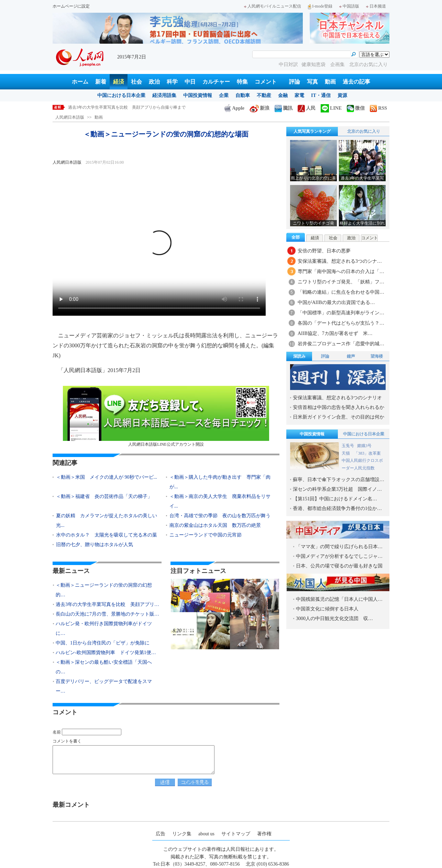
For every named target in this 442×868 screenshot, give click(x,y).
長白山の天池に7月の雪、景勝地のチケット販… (107, 614)
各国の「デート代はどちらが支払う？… (341, 323)
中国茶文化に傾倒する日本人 (327, 609)
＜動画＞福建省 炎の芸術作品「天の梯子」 (104, 496)
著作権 (264, 834)
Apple (234, 108)
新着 (101, 82)
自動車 (243, 95)
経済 (119, 82)
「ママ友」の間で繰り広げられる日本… (339, 547)
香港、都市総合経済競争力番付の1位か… (337, 508)
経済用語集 (164, 95)
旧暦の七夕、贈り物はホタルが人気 (95, 545)
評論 (295, 82)
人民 (307, 108)
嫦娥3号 (364, 446)
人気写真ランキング (312, 131)
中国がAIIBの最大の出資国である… (336, 302)
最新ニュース (71, 571)
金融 (283, 95)
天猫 (346, 453)
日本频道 (376, 6)
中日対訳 (288, 64)
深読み (299, 356)
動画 (330, 82)
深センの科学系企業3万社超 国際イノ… (337, 489)
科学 (172, 82)
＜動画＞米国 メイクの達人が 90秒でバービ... (107, 477)
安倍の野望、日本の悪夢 (324, 251)
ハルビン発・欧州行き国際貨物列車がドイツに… (104, 628)
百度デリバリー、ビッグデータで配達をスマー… (104, 686)
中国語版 (349, 6)
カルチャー (216, 82)
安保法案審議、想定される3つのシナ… (340, 261)
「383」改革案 (367, 453)
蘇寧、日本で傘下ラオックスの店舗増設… (339, 480)
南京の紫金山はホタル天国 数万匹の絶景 (215, 525)
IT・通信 (321, 95)
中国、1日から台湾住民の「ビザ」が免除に (103, 643)
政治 (154, 82)
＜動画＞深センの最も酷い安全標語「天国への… (104, 667)
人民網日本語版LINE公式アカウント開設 (166, 416)
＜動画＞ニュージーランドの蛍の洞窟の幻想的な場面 (118, 107)
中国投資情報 (198, 95)
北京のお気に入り (368, 64)
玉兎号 (348, 446)
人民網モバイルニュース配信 (273, 6)
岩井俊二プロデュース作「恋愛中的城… (341, 344)
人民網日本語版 (70, 117)
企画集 (338, 64)
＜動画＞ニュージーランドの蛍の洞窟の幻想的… (104, 590)
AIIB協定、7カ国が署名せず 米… (335, 333)
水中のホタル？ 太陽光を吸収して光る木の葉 (107, 535)
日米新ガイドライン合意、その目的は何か (339, 417)
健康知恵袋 (314, 64)
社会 (136, 82)
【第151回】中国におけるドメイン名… (335, 499)
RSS (378, 108)
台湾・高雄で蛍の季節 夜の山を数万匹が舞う (220, 516)
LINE (331, 108)
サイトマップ (236, 834)
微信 (356, 108)
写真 (312, 82)
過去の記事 (356, 82)
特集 (242, 82)
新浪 (259, 108)
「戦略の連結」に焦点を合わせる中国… (341, 292)
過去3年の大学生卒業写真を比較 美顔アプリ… (107, 604)
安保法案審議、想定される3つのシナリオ (337, 398)
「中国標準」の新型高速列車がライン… (341, 313)
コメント (266, 82)
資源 (342, 95)
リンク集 (182, 834)
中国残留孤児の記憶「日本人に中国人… (339, 599)
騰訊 (284, 108)
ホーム (80, 82)
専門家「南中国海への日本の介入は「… (341, 272)
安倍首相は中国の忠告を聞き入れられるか (339, 407)
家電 (299, 95)
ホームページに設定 (71, 6)
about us (206, 834)
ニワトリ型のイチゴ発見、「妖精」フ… (341, 282)
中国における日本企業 (121, 95)
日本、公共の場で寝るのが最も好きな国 (339, 566)
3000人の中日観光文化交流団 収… (334, 619)
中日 (190, 82)
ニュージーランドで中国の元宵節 (206, 535)
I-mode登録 (320, 6)
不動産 (264, 95)
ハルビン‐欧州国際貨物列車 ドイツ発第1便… (106, 653)
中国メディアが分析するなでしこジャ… (339, 556)
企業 (224, 95)
